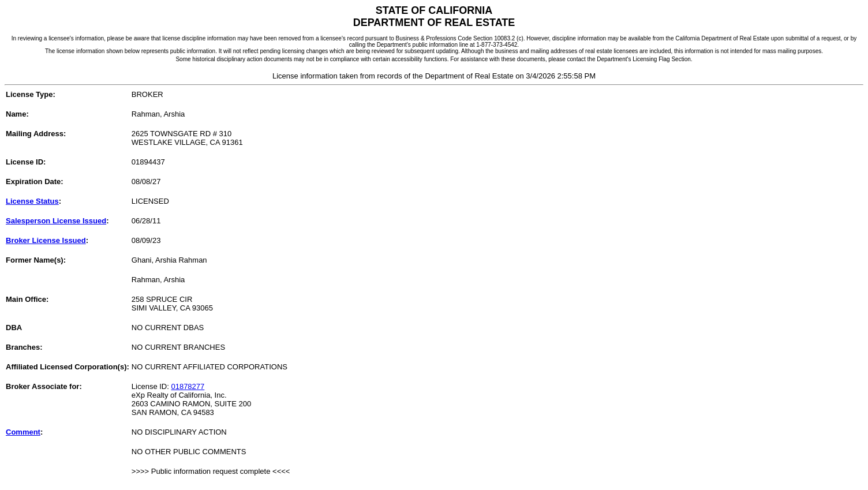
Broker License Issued (46, 240)
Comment (23, 432)
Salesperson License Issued (56, 221)
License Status (32, 201)
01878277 (188, 386)
